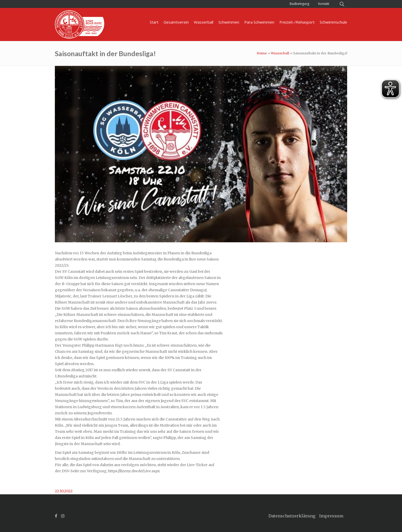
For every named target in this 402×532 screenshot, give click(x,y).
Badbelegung (299, 4)
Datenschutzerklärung (292, 516)
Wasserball (280, 53)
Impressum (331, 516)
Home (262, 53)
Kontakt (324, 4)
